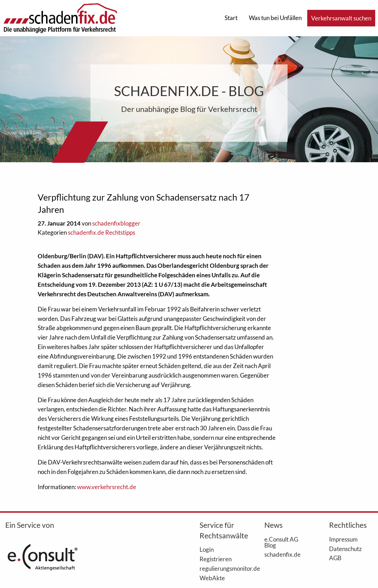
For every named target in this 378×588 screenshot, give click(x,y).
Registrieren (216, 559)
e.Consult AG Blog (281, 542)
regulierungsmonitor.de (221, 568)
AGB (335, 558)
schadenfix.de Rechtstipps (102, 232)
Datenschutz (345, 549)
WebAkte (212, 578)
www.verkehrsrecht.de (107, 487)
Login (207, 549)
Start (231, 18)
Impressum (343, 539)
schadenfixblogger (116, 223)
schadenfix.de (282, 554)
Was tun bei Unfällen (275, 18)
